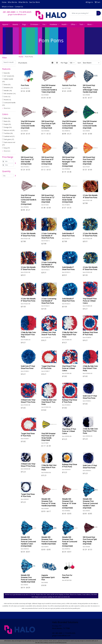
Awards (16, 24)
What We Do (23, 2)
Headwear (54, 24)
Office (74, 24)
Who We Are (12, 2)
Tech (82, 24)
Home (4, 2)
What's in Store (8, 7)
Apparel (6, 24)
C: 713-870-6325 (24, 12)
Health (65, 24)
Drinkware (35, 24)
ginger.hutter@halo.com (17, 14)
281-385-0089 (9, 12)
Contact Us (19, 7)
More (90, 24)
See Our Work (35, 2)
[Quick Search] (83, 13)
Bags (25, 24)
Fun (45, 24)
